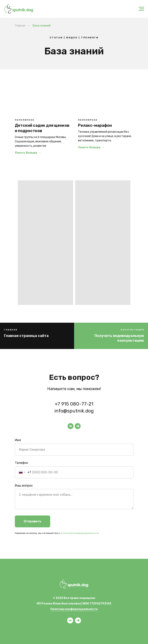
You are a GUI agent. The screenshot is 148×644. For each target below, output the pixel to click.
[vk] (71, 426)
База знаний (42, 26)
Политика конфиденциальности (74, 609)
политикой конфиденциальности (80, 533)
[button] (111, 338)
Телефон (21, 463)
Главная (20, 26)
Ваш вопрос (24, 486)
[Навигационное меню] (141, 9)
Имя (18, 440)
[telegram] (78, 426)
